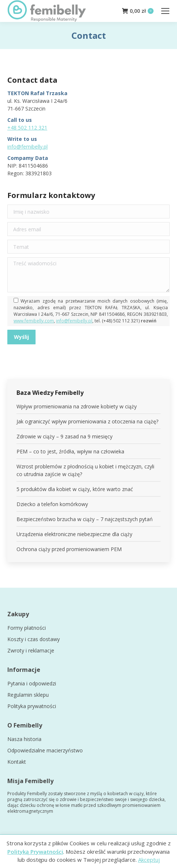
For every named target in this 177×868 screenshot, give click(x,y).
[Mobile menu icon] (165, 11)
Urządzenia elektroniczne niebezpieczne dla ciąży (74, 534)
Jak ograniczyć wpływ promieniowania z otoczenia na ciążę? (87, 421)
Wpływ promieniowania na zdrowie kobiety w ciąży (77, 406)
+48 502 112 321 (27, 128)
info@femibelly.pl (27, 147)
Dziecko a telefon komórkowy (52, 504)
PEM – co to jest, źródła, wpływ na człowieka (70, 451)
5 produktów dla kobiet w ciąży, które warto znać (75, 489)
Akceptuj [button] (149, 860)
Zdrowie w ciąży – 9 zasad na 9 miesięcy (64, 436)
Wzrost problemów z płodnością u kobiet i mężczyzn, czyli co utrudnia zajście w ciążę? (85, 470)
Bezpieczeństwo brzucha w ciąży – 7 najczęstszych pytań (85, 519)
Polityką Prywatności (35, 852)
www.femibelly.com (34, 321)
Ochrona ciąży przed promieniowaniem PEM (69, 549)
